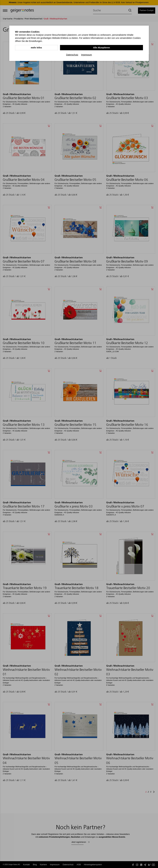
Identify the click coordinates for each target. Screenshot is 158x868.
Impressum (86, 54)
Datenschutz (72, 54)
